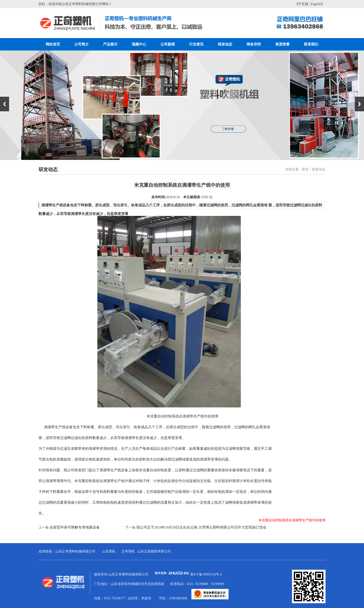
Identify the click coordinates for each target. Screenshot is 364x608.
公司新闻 (168, 44)
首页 (305, 169)
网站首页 (53, 44)
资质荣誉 (282, 44)
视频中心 (139, 44)
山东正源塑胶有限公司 (154, 551)
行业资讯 (196, 44)
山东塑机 (109, 551)
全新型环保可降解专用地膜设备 (75, 527)
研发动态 (225, 44)
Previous (5, 104)
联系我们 (311, 44)
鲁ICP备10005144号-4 (206, 574)
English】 (317, 4)
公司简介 (82, 44)
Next (359, 104)
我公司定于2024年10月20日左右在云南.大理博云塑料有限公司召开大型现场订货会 (201, 527)
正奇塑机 (128, 551)
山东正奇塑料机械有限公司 (75, 551)
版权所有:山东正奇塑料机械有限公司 (142, 574)
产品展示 (110, 44)
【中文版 (302, 4)
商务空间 (254, 44)
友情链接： (47, 551)
